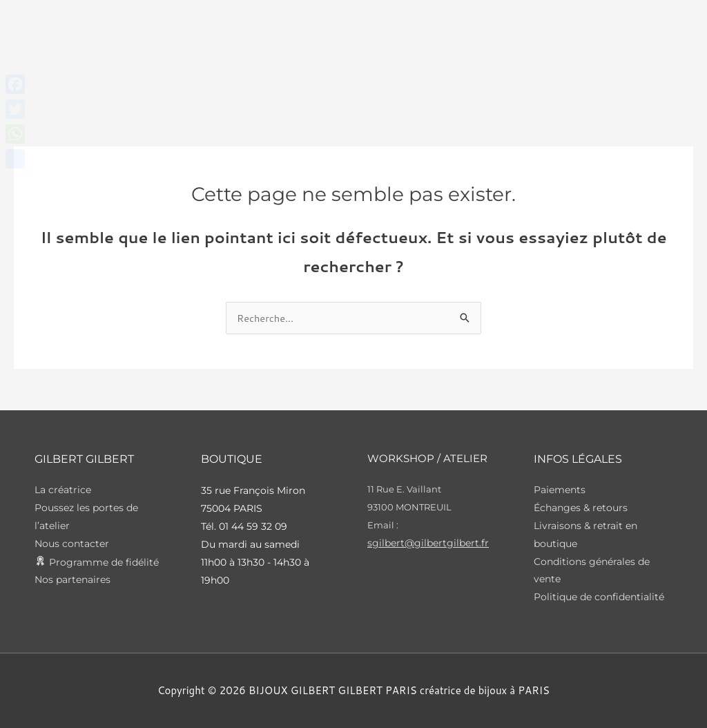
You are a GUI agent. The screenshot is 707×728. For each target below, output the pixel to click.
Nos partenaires (72, 580)
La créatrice (63, 490)
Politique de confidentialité (599, 598)
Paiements (560, 490)
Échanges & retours (581, 508)
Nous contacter (72, 544)
